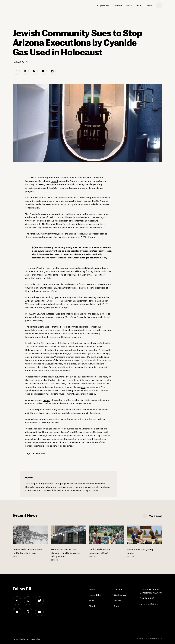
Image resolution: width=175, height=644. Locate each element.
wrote (93, 237)
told (39, 224)
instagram (17, 612)
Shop (117, 606)
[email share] (43, 71)
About (139, 5)
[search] (159, 5)
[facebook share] (16, 71)
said (38, 304)
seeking (61, 409)
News (129, 5)
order (73, 490)
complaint (47, 278)
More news (156, 516)
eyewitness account (54, 317)
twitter (28, 601)
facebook (17, 601)
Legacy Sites (103, 5)
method (47, 400)
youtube (39, 612)
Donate (149, 5)
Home (92, 589)
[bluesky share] (34, 71)
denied (70, 483)
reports (43, 197)
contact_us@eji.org (149, 604)
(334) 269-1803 (147, 598)
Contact (118, 589)
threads (28, 612)
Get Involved (120, 595)
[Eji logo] (22, 6)
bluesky (39, 601)
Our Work (118, 5)
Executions (39, 453)
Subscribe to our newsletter (26, 639)
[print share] (52, 71)
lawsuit (54, 181)
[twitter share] (25, 71)
